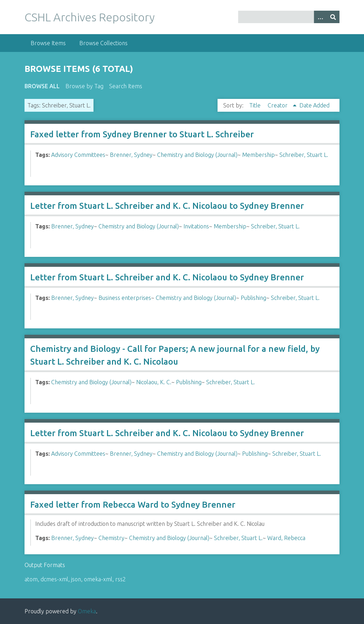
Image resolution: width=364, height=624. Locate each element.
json (76, 579)
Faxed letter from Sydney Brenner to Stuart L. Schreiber (142, 134)
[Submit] (333, 17)
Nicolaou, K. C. (154, 382)
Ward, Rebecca (286, 538)
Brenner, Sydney (131, 155)
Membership (258, 155)
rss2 (121, 579)
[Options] (320, 17)
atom (31, 579)
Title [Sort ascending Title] (256, 105)
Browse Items (48, 43)
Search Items (126, 86)
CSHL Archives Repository (90, 17)
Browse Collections (103, 43)
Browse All (42, 86)
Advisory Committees (78, 155)
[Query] (289, 17)
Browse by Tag (84, 86)
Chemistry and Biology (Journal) (197, 155)
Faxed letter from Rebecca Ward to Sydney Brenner (133, 505)
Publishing (253, 298)
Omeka (87, 611)
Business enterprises (125, 298)
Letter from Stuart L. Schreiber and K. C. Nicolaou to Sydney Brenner (167, 206)
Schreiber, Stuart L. (304, 155)
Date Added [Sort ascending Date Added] (314, 105)
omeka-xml (98, 579)
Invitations (196, 226)
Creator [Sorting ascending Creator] (278, 105)
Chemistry (111, 538)
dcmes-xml (54, 579)
